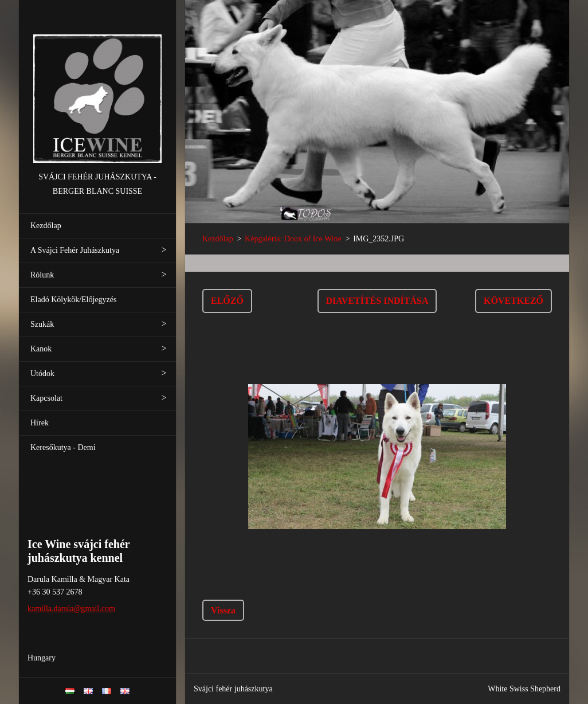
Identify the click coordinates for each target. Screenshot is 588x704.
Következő (513, 301)
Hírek (40, 423)
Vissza (223, 610)
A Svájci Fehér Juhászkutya (75, 250)
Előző (227, 301)
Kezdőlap (46, 226)
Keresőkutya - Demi (63, 447)
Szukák (42, 324)
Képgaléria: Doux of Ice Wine (293, 239)
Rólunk (42, 275)
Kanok (41, 349)
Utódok (42, 373)
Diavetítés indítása (377, 301)
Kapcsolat (46, 398)
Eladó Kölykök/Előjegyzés (73, 300)
